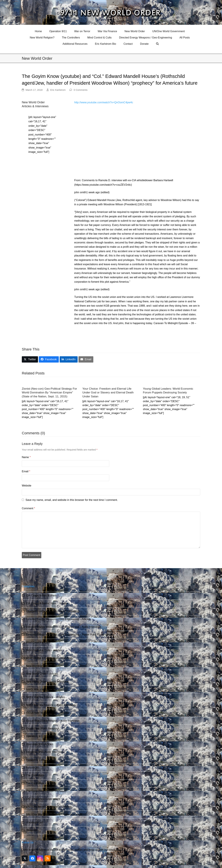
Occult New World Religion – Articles (47, 713)
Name (26, 457)
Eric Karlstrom (58, 90)
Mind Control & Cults (38, 643)
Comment (28, 508)
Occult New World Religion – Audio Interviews (53, 721)
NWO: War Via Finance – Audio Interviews (51, 705)
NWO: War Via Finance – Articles (46, 697)
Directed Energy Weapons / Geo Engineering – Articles (58, 619)
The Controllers (35, 775)
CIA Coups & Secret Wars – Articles (47, 603)
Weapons (32, 830)
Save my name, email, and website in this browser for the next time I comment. (72, 500)
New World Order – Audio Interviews (47, 682)
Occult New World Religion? (43, 728)
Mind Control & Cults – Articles (44, 650)
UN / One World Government (43, 799)
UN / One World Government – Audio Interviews (54, 814)
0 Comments (81, 90)
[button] (158, 44)
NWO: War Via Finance (40, 689)
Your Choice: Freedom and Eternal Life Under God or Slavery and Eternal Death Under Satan (108, 392)
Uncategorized (35, 822)
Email (26, 471)
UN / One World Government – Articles (49, 807)
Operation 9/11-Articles (40, 744)
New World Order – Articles (42, 674)
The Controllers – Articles (41, 783)
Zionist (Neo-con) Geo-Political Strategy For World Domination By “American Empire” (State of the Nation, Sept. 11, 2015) (49, 392)
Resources (32, 768)
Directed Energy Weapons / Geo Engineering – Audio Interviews (64, 627)
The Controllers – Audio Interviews (46, 791)
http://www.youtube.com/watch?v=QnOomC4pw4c (104, 102)
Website (27, 486)
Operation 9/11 (35, 736)
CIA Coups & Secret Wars (41, 595)
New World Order (36, 666)
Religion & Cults (36, 760)
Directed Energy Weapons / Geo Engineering (53, 611)
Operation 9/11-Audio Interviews (45, 752)
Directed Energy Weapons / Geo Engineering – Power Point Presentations (70, 635)
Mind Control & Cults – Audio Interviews (49, 658)
